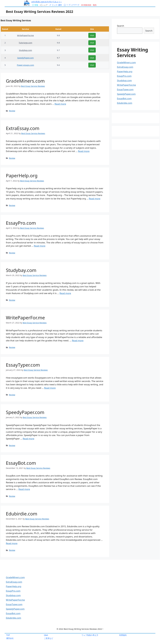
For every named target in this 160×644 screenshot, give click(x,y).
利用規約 (123, 635)
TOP (8, 635)
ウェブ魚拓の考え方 (90, 635)
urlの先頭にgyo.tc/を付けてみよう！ (47, 2)
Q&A (46, 635)
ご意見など (49, 638)
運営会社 (10, 638)
